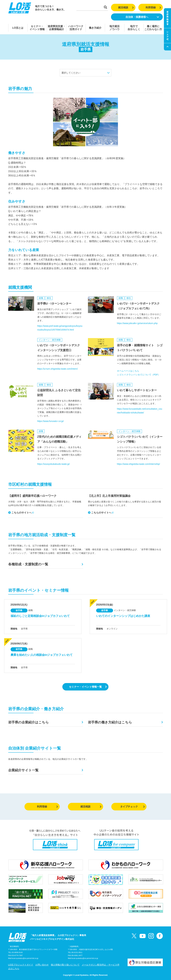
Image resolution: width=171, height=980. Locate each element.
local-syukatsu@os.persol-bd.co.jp (25, 958)
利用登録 (153, 7)
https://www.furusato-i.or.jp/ (51, 421)
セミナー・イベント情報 (37, 28)
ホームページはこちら (128, 371)
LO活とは (18, 28)
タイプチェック (133, 807)
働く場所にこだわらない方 (153, 28)
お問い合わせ (42, 965)
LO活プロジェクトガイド (21, 965)
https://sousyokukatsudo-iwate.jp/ (54, 464)
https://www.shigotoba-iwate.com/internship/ (138, 464)
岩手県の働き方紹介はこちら (110, 722)
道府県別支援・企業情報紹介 (57, 28)
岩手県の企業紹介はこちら (28, 722)
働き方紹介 (95, 28)
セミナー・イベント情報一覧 (88, 687)
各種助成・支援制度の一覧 (28, 564)
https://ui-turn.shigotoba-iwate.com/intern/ (58, 369)
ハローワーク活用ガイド (76, 28)
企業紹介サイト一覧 (23, 770)
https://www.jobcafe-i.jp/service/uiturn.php (137, 323)
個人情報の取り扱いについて (65, 965)
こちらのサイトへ (21, 513)
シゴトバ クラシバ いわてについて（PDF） (139, 375)
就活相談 (126, 7)
